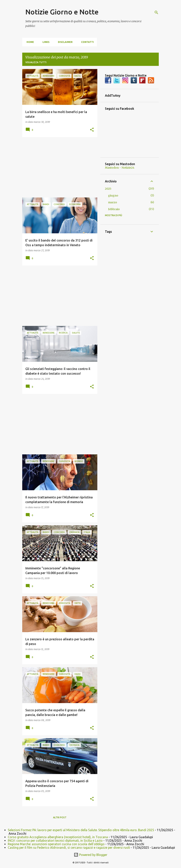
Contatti (86, 42)
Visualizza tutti (36, 62)
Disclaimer (64, 42)
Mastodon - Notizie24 (120, 168)
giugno (113, 196)
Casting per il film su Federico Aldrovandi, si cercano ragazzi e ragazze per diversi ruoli (69, 848)
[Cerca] (156, 12)
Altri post (60, 817)
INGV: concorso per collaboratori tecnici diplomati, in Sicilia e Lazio (55, 841)
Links (45, 42)
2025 (108, 189)
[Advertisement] (58, 167)
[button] (92, 130)
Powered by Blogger (90, 855)
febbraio (114, 209)
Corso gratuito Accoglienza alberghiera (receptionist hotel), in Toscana (58, 837)
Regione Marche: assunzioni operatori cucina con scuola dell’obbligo (56, 844)
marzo (113, 202)
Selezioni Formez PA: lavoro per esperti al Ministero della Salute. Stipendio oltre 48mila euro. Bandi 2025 (81, 830)
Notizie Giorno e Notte (62, 12)
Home (29, 42)
